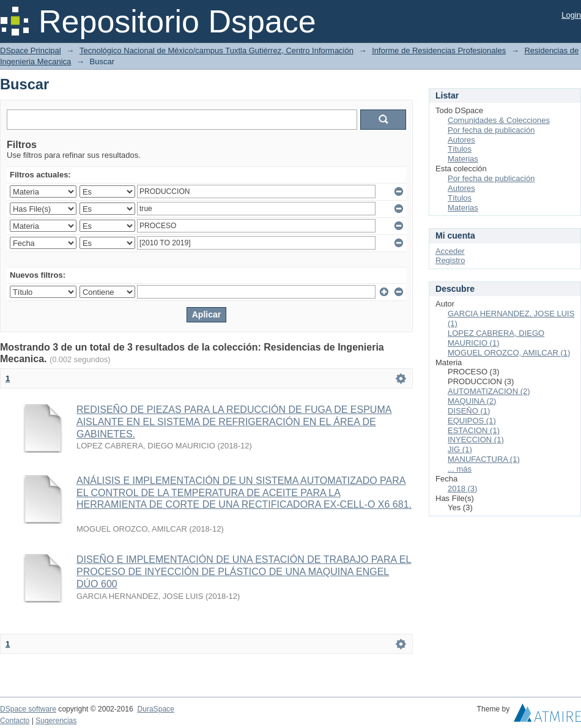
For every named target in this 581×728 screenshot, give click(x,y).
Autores (461, 140)
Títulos (460, 149)
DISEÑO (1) (469, 411)
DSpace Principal (31, 50)
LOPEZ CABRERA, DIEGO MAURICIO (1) (496, 338)
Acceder (450, 251)
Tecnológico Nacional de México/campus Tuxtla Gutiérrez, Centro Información (216, 50)
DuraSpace (155, 709)
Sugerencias (56, 721)
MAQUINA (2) (472, 401)
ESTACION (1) (474, 430)
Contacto (15, 721)
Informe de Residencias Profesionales (439, 50)
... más (460, 469)
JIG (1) (460, 449)
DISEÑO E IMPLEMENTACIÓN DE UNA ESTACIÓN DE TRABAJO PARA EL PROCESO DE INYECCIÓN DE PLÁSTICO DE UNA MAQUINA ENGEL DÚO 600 (244, 572)
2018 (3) (462, 488)
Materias (463, 159)
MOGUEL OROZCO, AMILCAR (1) (509, 353)
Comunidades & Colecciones (499, 120)
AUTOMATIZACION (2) (489, 391)
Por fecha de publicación (491, 130)
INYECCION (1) (476, 440)
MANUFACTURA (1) (484, 459)
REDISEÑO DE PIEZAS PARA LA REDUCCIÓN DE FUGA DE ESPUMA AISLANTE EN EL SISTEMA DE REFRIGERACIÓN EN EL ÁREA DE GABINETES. (234, 422)
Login (571, 15)
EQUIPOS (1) (472, 421)
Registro (450, 260)
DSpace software (28, 709)
